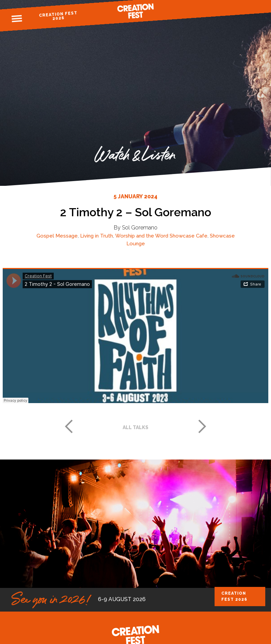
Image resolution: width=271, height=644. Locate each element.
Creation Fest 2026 (58, 16)
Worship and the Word (142, 236)
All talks (135, 427)
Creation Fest (135, 11)
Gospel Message (57, 236)
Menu (17, 19)
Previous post (69, 426)
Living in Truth (96, 236)
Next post (202, 426)
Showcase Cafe (189, 236)
